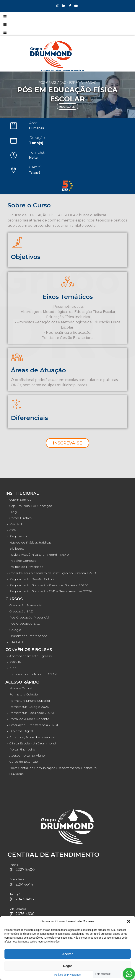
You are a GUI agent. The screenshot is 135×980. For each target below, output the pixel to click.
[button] (128, 921)
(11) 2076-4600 (22, 914)
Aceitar (67, 954)
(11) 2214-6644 (21, 884)
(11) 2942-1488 (22, 899)
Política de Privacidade (67, 975)
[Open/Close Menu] (5, 17)
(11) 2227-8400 (22, 870)
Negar (67, 966)
